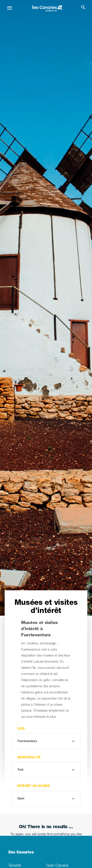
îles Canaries (21, 853)
